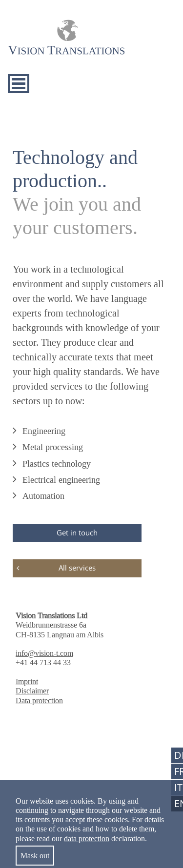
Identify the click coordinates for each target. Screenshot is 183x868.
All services (77, 568)
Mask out (35, 856)
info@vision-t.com (44, 653)
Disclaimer (32, 691)
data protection (87, 838)
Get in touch (77, 533)
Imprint (27, 681)
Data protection (39, 700)
